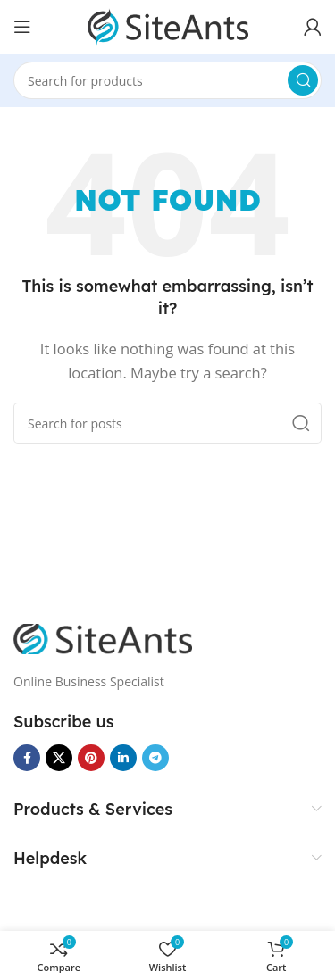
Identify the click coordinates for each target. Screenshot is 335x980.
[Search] (167, 80)
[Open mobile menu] (22, 27)
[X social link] (59, 758)
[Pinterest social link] (91, 758)
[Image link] (103, 637)
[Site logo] (168, 25)
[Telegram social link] (155, 758)
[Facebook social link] (27, 758)
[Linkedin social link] (123, 758)
